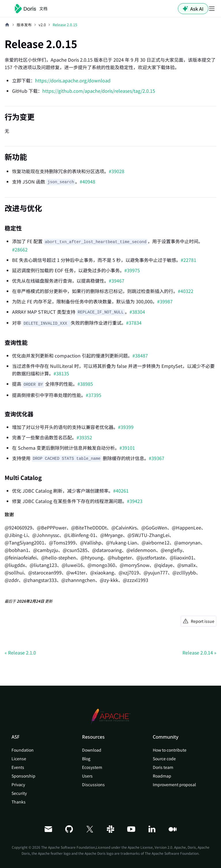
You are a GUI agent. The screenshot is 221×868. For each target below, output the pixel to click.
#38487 (140, 355)
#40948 (87, 181)
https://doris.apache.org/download (73, 80)
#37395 (94, 395)
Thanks (19, 802)
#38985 (85, 384)
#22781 (188, 260)
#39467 (117, 281)
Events (18, 767)
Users (87, 776)
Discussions (93, 784)
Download (92, 750)
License (19, 759)
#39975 (132, 270)
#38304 (137, 312)
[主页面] (7, 25)
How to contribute (170, 750)
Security (19, 793)
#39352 (84, 437)
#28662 (20, 249)
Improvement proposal (174, 784)
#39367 (157, 458)
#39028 (117, 171)
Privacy (18, 784)
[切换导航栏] (212, 9)
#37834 (134, 323)
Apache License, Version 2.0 (150, 847)
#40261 (121, 491)
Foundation (23, 750)
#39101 (127, 448)
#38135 (61, 373)
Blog (86, 759)
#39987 (165, 301)
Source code (164, 759)
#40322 (186, 291)
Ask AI (193, 9)
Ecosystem (92, 767)
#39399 (126, 427)
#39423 (135, 501)
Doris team (163, 767)
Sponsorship (23, 776)
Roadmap (162, 776)
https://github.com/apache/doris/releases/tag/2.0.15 (99, 91)
